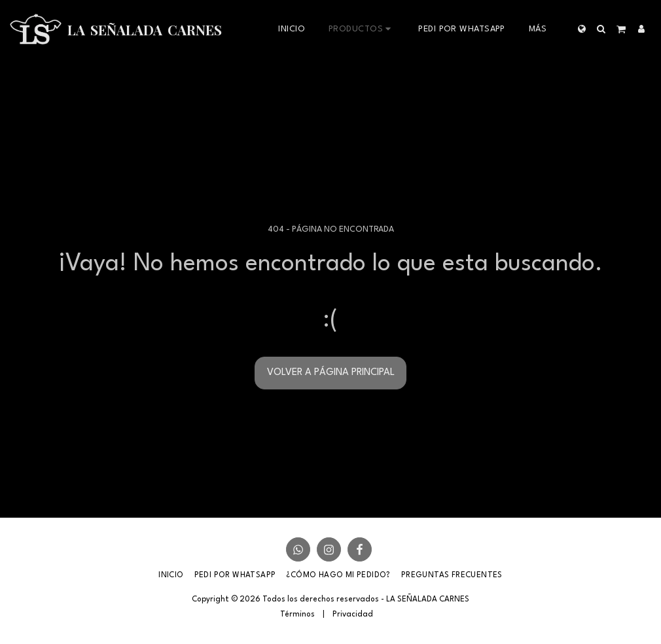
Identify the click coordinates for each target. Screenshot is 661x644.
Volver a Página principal (331, 373)
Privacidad (353, 615)
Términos (297, 615)
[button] (601, 29)
